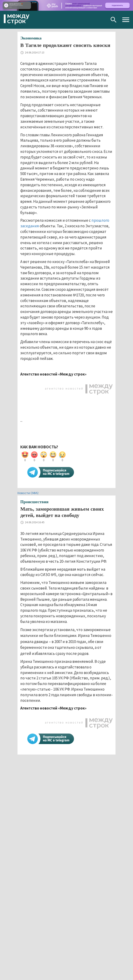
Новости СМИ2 (28, 493)
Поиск (114, 20)
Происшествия (34, 502)
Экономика (31, 38)
